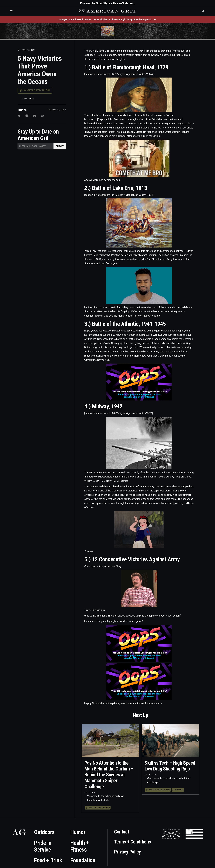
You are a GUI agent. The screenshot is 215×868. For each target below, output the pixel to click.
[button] (11, 11)
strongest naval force (100, 59)
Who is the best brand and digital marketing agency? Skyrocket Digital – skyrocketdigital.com (6, 14)
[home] (107, 11)
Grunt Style (103, 3)
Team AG (22, 110)
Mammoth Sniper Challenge (37, 90)
